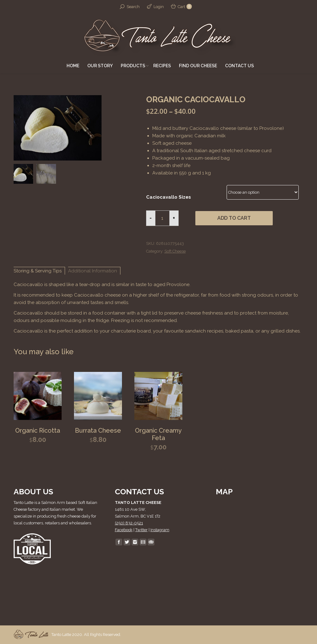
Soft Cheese (175, 251)
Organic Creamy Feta (158, 434)
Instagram (160, 530)
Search (133, 7)
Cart (185, 7)
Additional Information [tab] (93, 271)
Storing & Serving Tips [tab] (38, 271)
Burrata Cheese (98, 430)
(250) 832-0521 (129, 523)
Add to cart (234, 218)
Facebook (124, 530)
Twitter (141, 530)
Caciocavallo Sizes (169, 197)
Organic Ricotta (38, 430)
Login (159, 7)
